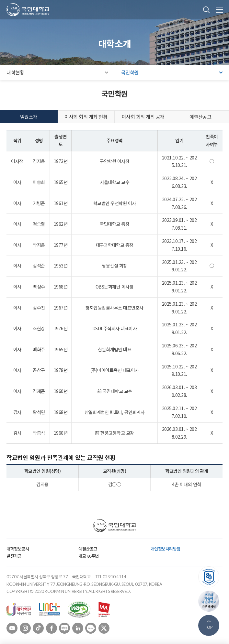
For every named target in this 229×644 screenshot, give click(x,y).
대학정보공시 (18, 549)
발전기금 (14, 556)
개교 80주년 (89, 556)
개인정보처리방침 (166, 549)
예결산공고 (88, 549)
